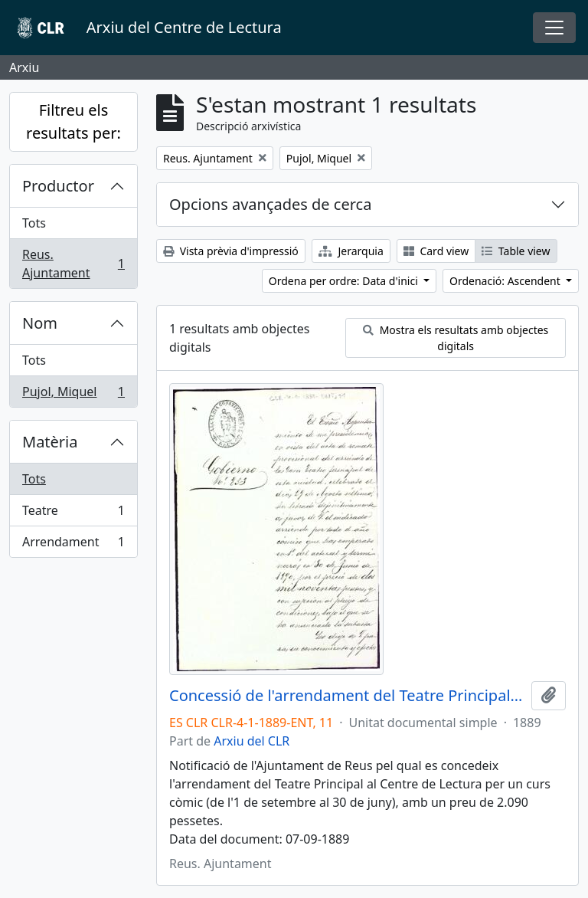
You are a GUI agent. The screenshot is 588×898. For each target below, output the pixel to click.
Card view (436, 251)
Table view (516, 251)
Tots (34, 223)
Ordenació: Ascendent (506, 281)
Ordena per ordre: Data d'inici (345, 281)
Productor (58, 186)
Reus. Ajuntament (73, 264)
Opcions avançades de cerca (270, 204)
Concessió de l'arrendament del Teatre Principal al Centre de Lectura (347, 696)
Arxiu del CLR (252, 741)
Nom (40, 323)
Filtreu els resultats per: (73, 121)
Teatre (73, 514)
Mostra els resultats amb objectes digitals (456, 338)
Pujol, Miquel (73, 395)
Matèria (50, 442)
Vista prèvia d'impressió (231, 251)
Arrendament (73, 545)
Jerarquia (351, 251)
